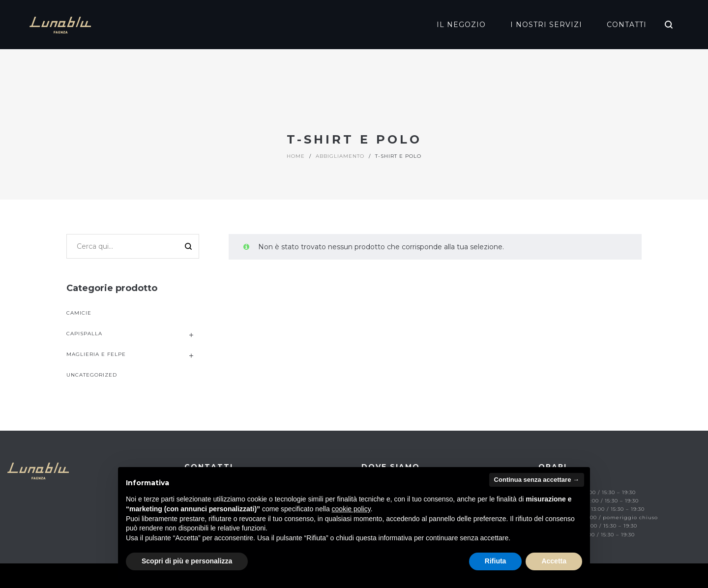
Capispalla (84, 334)
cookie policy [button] (351, 509)
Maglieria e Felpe (96, 354)
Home (296, 156)
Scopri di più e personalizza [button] (187, 561)
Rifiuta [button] (496, 561)
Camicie (79, 313)
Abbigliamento (340, 156)
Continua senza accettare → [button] (537, 480)
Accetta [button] (554, 561)
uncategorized (92, 375)
